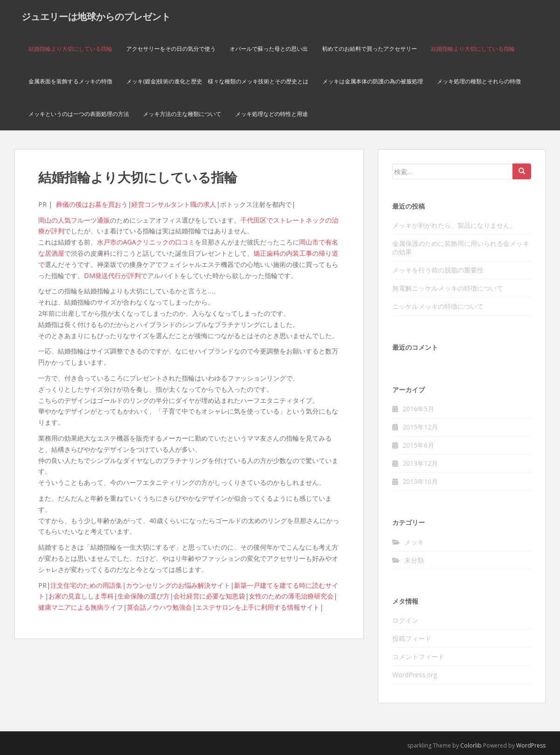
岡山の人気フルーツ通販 (74, 220)
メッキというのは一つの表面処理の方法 (79, 114)
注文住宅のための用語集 (86, 585)
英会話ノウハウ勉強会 (159, 607)
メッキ (414, 542)
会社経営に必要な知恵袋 (209, 596)
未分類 (414, 560)
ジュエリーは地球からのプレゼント (96, 16)
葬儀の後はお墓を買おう (92, 204)
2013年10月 (420, 481)
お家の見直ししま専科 (81, 596)
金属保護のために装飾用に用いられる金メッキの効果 (461, 248)
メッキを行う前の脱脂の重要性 (438, 270)
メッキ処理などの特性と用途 (272, 114)
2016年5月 (418, 409)
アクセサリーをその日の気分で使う (171, 49)
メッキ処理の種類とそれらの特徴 (479, 81)
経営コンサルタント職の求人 (174, 204)
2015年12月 (420, 427)
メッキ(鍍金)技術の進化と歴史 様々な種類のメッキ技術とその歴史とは (217, 81)
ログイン (405, 620)
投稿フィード (412, 638)
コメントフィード (418, 656)
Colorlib (471, 745)
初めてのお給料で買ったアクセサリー (369, 49)
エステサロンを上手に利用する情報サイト (258, 607)
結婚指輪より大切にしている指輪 (70, 49)
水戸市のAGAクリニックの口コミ (146, 242)
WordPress (531, 745)
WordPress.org (415, 675)
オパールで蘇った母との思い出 (269, 49)
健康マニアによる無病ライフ (81, 607)
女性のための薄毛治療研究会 (291, 596)
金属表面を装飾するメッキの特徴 (70, 81)
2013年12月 (420, 463)
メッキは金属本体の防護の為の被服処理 (373, 81)
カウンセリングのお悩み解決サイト (178, 585)
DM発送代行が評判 (112, 275)
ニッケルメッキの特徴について (438, 306)
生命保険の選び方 (143, 596)
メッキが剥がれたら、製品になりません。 (454, 225)
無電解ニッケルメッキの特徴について (448, 288)
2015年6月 (418, 445)
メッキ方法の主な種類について (182, 114)
